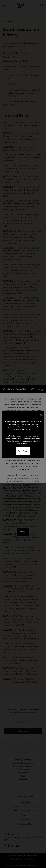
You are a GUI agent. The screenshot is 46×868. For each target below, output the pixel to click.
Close (23, 451)
